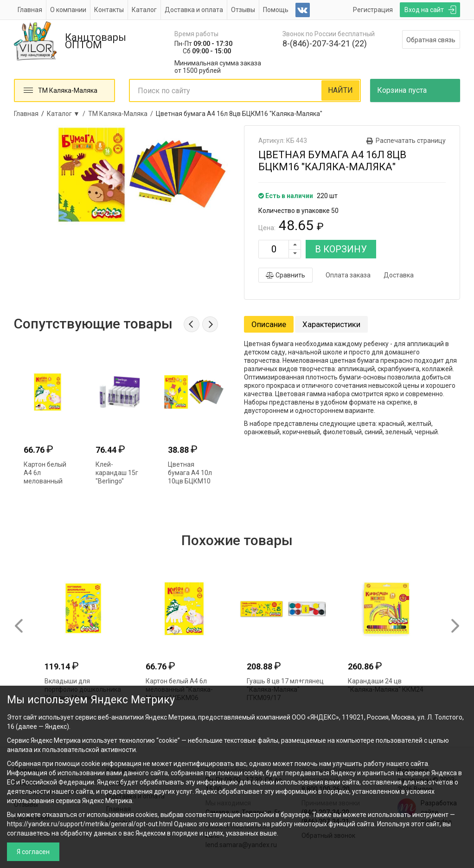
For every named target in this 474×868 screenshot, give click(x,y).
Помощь (276, 10)
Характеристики (331, 324)
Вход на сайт (424, 10)
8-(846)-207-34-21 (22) (325, 43)
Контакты (109, 10)
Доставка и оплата (194, 10)
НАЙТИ (340, 90)
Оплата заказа (348, 275)
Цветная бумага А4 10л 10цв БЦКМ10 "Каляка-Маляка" (190, 481)
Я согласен (33, 852)
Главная (30, 10)
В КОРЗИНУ (341, 249)
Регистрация (373, 10)
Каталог (144, 10)
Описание (269, 324)
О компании (68, 10)
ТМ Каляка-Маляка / (122, 114)
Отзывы (243, 10)
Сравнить (285, 275)
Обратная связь (431, 40)
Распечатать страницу (411, 141)
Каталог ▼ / (67, 114)
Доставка (399, 275)
